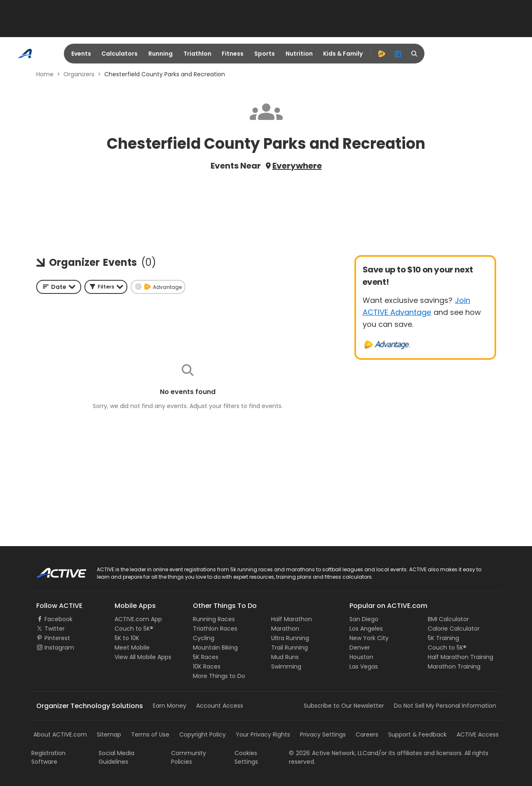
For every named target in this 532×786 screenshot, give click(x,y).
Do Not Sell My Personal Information (445, 706)
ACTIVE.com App (138, 619)
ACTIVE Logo (54, 570)
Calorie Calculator (454, 629)
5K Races (206, 657)
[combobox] (59, 287)
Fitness (233, 54)
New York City (369, 638)
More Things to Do (219, 676)
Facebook (59, 619)
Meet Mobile (132, 648)
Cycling (204, 638)
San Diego (364, 619)
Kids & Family (343, 54)
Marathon (285, 629)
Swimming (286, 666)
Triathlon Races (215, 629)
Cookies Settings (246, 757)
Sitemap (109, 734)
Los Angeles (366, 629)
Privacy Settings (323, 734)
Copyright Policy (203, 734)
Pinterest (57, 638)
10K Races (207, 666)
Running (161, 54)
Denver (360, 648)
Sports (265, 54)
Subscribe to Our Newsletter (344, 706)
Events (81, 54)
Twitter (55, 629)
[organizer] (398, 54)
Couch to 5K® (134, 629)
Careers (367, 734)
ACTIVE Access (478, 734)
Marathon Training (454, 666)
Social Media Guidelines (116, 757)
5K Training (443, 638)
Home (45, 74)
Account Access (220, 706)
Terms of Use (150, 734)
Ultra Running (290, 638)
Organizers (79, 74)
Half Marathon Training (461, 657)
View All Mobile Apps (143, 657)
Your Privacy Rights (263, 734)
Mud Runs (285, 657)
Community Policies (189, 757)
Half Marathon (292, 619)
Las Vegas (364, 666)
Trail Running (289, 648)
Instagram (59, 648)
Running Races (214, 619)
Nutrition (299, 54)
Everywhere (297, 166)
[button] (106, 287)
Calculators (120, 54)
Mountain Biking (215, 648)
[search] (415, 54)
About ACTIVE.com (60, 734)
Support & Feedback (417, 734)
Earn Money (170, 706)
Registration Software (48, 757)
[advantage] (382, 54)
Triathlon (197, 54)
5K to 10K (127, 638)
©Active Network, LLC (328, 753)
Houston (361, 657)
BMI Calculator (448, 619)
